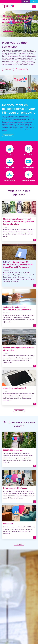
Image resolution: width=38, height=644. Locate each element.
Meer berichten (19, 411)
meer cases (19, 544)
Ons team (8, 70)
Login (34, 2)
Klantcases (22, 70)
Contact (26, 2)
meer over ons (8, 136)
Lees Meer (8, 30)
